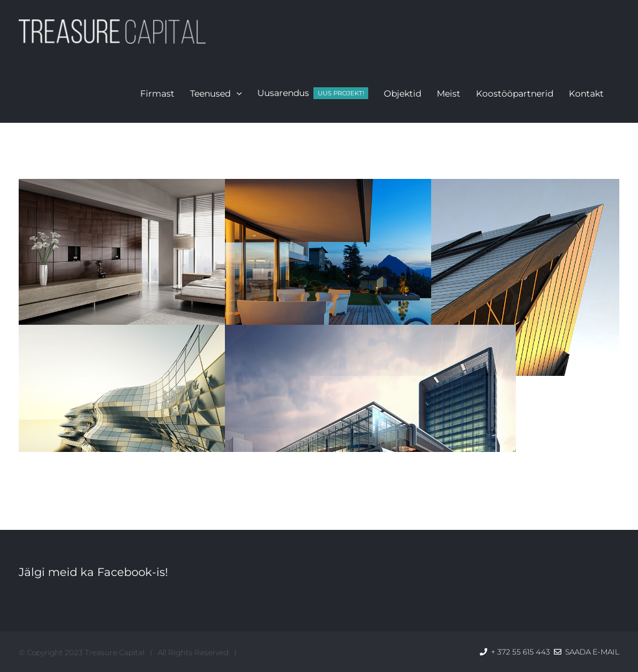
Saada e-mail (587, 652)
